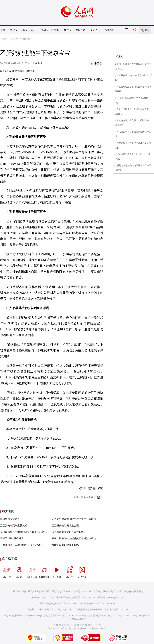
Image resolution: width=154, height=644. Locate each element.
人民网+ (19, 571)
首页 (3, 30)
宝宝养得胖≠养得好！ (12, 538)
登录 (147, 30)
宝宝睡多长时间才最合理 (65, 526)
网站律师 (118, 592)
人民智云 (69, 571)
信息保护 (128, 592)
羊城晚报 (37, 63)
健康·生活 (15, 39)
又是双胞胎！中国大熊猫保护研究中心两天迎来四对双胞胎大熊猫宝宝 (38, 532)
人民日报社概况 (19, 592)
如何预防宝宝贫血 (10, 519)
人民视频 (57, 571)
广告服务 (66, 592)
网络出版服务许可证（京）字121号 (103, 616)
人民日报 (6, 571)
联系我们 (139, 592)
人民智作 (82, 571)
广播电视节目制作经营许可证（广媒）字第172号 (49, 610)
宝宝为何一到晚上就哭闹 (14, 526)
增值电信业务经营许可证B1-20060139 (97, 604)
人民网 (4, 39)
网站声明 (107, 592)
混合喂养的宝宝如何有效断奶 (68, 532)
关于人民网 (33, 592)
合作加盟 (76, 592)
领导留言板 (44, 571)
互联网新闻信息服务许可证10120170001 (58, 604)
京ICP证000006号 (129, 616)
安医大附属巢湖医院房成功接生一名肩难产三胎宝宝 (80, 519)
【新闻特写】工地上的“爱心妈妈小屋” (21, 545)
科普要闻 (27, 39)
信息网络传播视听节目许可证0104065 (22, 616)
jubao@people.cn (115, 598)
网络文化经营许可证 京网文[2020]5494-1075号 (63, 616)
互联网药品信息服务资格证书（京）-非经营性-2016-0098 (101, 610)
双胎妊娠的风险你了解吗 (65, 545)
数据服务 (97, 592)
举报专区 (80, 30)
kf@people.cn (48, 598)
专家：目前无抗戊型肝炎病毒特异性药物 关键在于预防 (81, 538)
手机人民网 (32, 571)
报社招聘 (45, 592)
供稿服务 (87, 592)
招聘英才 (55, 592)
